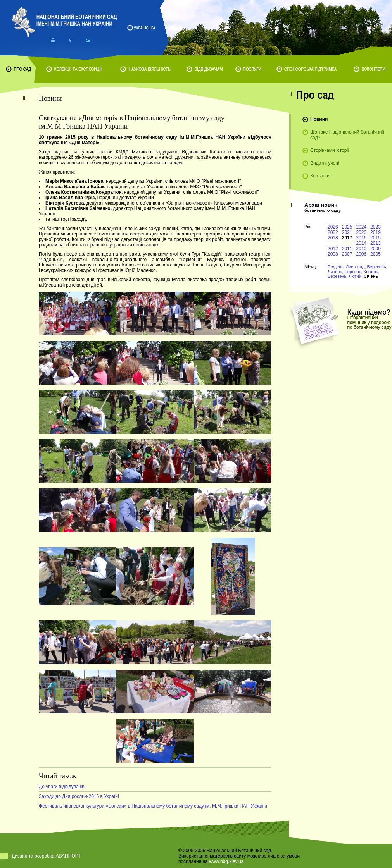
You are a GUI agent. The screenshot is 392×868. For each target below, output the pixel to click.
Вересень (376, 267)
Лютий (355, 276)
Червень (353, 272)
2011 (347, 249)
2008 (333, 254)
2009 (376, 249)
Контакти (320, 176)
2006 (361, 254)
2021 (347, 232)
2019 (376, 232)
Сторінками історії (330, 150)
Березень (337, 276)
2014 (361, 243)
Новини (319, 119)
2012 (333, 249)
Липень (335, 272)
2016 (361, 238)
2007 (347, 254)
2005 (376, 254)
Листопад (355, 267)
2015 (376, 238)
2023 (376, 227)
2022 (333, 232)
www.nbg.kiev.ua (226, 861)
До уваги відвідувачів (62, 787)
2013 (376, 243)
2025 (347, 227)
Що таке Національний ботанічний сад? (347, 135)
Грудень (336, 267)
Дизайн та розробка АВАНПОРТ (46, 856)
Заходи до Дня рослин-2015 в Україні (79, 796)
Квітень (371, 272)
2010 (361, 249)
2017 (347, 238)
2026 (333, 227)
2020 (361, 232)
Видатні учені (325, 163)
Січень (371, 276)
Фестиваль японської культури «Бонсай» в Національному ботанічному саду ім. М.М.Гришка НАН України (153, 806)
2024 (361, 227)
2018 (333, 238)
